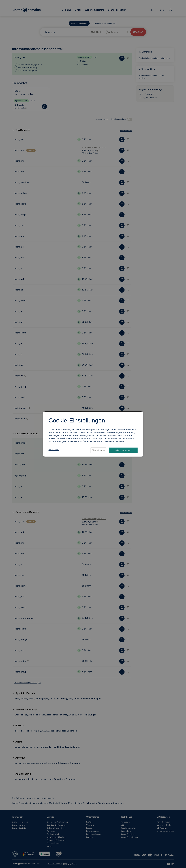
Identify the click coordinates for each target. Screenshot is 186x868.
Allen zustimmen (123, 450)
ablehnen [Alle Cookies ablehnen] (57, 441)
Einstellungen (98, 450)
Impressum (54, 450)
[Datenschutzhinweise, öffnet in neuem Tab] (114, 441)
